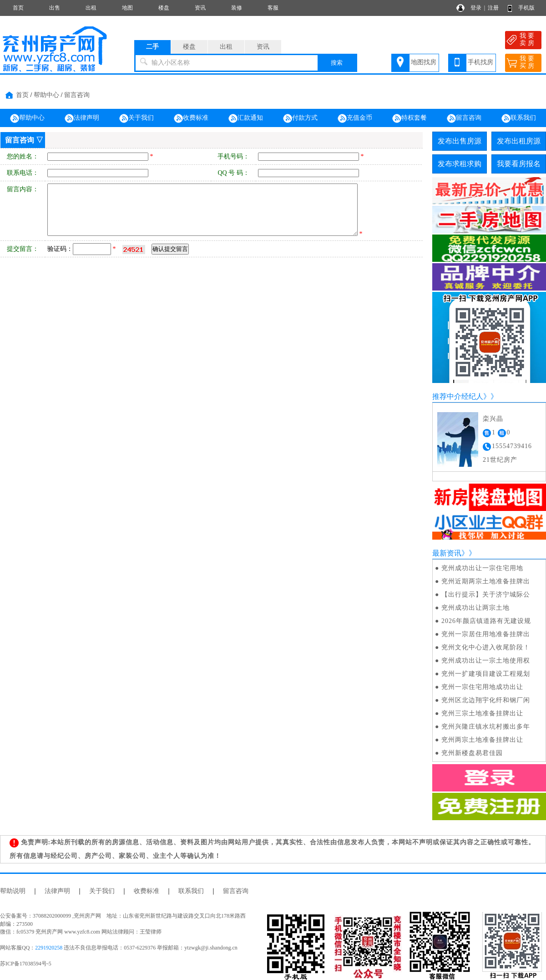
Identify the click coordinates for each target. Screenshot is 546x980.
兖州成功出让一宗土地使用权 (486, 661)
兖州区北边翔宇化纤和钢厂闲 (486, 700)
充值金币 (355, 118)
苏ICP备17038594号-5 (26, 964)
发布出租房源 (519, 141)
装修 (237, 8)
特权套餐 (409, 118)
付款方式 (300, 118)
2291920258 (49, 948)
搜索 (337, 63)
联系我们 (519, 118)
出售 (55, 8)
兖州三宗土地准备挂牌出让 (482, 713)
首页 (18, 8)
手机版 (526, 8)
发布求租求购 (460, 164)
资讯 (200, 8)
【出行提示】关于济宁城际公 (486, 595)
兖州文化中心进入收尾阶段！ (486, 647)
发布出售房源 (460, 141)
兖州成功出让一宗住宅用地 (482, 568)
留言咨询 (77, 95)
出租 (91, 8)
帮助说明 (13, 891)
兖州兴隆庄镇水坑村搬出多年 (486, 727)
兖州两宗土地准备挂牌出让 (482, 740)
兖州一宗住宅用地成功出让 (482, 687)
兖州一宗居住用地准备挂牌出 (486, 634)
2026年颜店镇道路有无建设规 (486, 621)
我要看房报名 (519, 164)
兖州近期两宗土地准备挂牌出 (486, 581)
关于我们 (136, 118)
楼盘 (164, 8)
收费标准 (191, 118)
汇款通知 (246, 118)
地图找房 (424, 62)
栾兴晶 (493, 419)
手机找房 (480, 62)
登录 (476, 8)
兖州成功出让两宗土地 (475, 608)
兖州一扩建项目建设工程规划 (486, 674)
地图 (127, 8)
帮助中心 (46, 95)
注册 (493, 8)
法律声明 (82, 118)
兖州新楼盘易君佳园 (472, 753)
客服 (273, 8)
